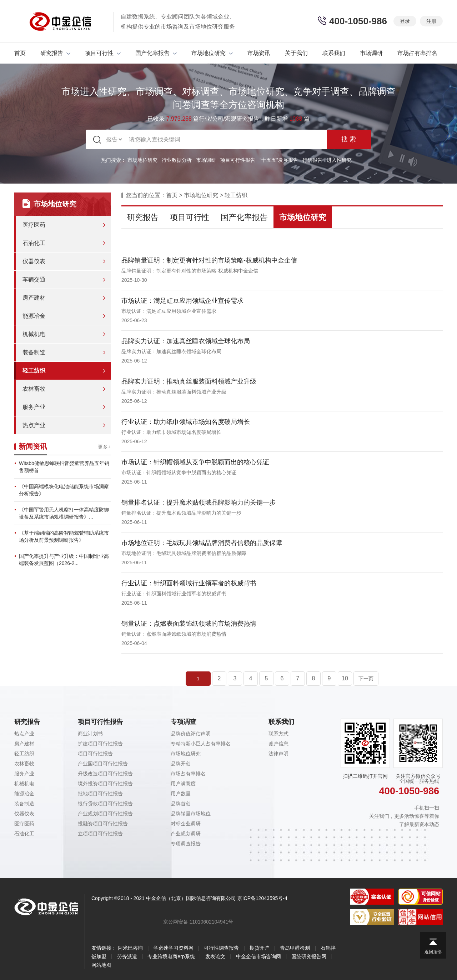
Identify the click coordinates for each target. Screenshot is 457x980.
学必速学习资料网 (174, 948)
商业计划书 (90, 734)
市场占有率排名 (417, 53)
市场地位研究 (212, 53)
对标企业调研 (186, 824)
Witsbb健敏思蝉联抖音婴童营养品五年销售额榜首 (64, 467)
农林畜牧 (34, 389)
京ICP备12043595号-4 (262, 898)
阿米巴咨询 (130, 948)
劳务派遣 (127, 956)
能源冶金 (34, 316)
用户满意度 (183, 784)
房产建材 (34, 298)
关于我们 (296, 53)
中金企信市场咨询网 (258, 956)
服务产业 (34, 407)
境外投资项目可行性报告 (105, 784)
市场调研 (371, 53)
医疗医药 (34, 225)
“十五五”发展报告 (279, 160)
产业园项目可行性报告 (103, 764)
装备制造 (34, 352)
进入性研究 (339, 160)
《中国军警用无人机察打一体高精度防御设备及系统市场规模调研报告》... (64, 513)
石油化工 (34, 243)
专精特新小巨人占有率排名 (201, 744)
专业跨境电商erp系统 (171, 956)
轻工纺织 (34, 371)
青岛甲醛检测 (295, 948)
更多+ (104, 447)
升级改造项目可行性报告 (105, 774)
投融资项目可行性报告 (103, 824)
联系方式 (278, 734)
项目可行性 (103, 53)
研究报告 (55, 53)
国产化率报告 (156, 53)
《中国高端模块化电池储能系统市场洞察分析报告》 (64, 490)
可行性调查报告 (221, 948)
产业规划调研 (186, 834)
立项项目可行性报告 (100, 834)
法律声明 (278, 754)
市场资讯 (259, 53)
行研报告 (312, 160)
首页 (20, 53)
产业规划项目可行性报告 (105, 814)
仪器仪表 (34, 261)
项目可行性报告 (238, 160)
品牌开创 (181, 764)
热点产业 (34, 425)
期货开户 (260, 948)
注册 (431, 21)
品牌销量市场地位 (191, 814)
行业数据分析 (177, 160)
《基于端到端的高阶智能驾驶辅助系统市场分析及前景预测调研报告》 (64, 536)
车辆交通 (34, 279)
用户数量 (181, 794)
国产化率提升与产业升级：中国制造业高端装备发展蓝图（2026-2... (64, 560)
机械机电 (34, 334)
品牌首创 (181, 804)
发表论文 (215, 956)
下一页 (366, 679)
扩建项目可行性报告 (100, 744)
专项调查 (184, 722)
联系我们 (334, 53)
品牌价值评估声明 (191, 734)
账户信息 (278, 744)
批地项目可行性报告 (100, 794)
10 (345, 678)
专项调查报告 (186, 844)
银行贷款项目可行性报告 (105, 804)
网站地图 (101, 965)
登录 (405, 21)
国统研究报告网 (309, 956)
